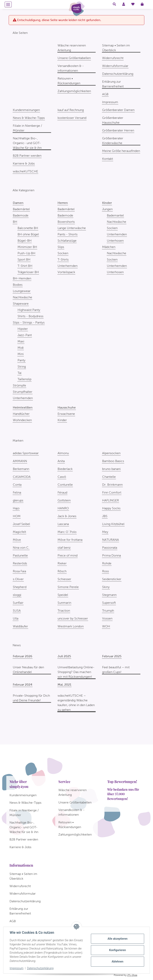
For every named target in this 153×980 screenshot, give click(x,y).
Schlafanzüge (67, 241)
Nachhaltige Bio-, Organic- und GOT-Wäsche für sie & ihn (27, 143)
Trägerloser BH (28, 272)
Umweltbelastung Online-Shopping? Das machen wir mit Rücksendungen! (76, 672)
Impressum (17, 968)
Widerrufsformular (115, 66)
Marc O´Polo (67, 532)
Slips (61, 247)
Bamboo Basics (113, 461)
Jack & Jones (67, 516)
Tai (20, 373)
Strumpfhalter (23, 392)
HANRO (63, 508)
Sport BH (24, 259)
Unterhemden (23, 398)
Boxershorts (66, 222)
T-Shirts (63, 259)
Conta (17, 485)
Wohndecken (22, 420)
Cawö (62, 477)
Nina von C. (21, 548)
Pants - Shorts (68, 234)
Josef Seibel (21, 524)
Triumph (108, 611)
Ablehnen (117, 962)
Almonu (63, 453)
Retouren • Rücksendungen (69, 81)
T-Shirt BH (25, 266)
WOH (106, 626)
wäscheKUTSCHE (25, 171)
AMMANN (20, 461)
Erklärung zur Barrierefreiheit (113, 84)
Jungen (107, 209)
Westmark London (71, 626)
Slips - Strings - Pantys (29, 322)
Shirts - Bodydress (30, 316)
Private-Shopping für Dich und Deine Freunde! (31, 698)
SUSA (17, 611)
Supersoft (109, 603)
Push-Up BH (26, 253)
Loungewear (22, 291)
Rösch (62, 571)
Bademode (21, 215)
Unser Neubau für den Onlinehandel (28, 670)
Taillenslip (24, 379)
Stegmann (109, 595)
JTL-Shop (132, 975)
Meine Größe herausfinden (121, 151)
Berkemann (21, 469)
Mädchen (109, 247)
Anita (61, 461)
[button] (114, 4)
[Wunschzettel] (133, 4)
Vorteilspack (66, 272)
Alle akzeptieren (117, 939)
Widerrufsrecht (113, 58)
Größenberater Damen (118, 110)
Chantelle (109, 477)
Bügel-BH (25, 241)
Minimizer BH (27, 247)
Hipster (23, 329)
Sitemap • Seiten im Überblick (116, 48)
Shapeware (21, 304)
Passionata (110, 548)
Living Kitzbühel (113, 524)
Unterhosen (115, 241)
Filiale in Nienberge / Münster (27, 128)
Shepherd (20, 587)
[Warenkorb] (144, 4)
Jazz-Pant (25, 335)
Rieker (62, 563)
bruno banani (111, 469)
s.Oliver (18, 579)
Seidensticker (112, 579)
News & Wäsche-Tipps (29, 118)
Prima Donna (111, 555)
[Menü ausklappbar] (8, 4)
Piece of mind (68, 555)
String (22, 367)
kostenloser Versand (72, 118)
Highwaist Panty (29, 310)
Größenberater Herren (118, 130)
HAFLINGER (111, 500)
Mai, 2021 (64, 685)
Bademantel (115, 215)
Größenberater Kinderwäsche (113, 141)
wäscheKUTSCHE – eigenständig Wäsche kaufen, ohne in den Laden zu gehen (76, 703)
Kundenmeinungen (26, 110)
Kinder (62, 420)
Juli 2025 (64, 656)
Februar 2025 (112, 656)
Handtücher (21, 414)
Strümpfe (19, 385)
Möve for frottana (70, 540)
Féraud (62, 492)
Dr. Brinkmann (112, 485)
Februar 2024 (23, 685)
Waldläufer (20, 626)
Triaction (64, 611)
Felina (17, 492)
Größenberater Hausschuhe (113, 120)
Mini (21, 354)
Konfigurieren (117, 950)
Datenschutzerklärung (40, 968)
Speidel (63, 595)
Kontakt (108, 159)
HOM (17, 516)
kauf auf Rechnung (71, 110)
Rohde (107, 563)
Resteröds (20, 563)
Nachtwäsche (22, 297)
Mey (105, 532)
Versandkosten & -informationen (71, 68)
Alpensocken (111, 453)
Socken (63, 253)
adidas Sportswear (26, 453)
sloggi (17, 595)
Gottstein (64, 500)
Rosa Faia (19, 571)
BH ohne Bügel (28, 234)
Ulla (16, 618)
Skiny (106, 587)
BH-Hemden (22, 278)
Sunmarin (64, 603)
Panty (21, 360)
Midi (21, 348)
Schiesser (64, 579)
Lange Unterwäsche (72, 228)
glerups (18, 500)
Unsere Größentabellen (74, 58)
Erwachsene (66, 414)
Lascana (63, 524)
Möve (17, 540)
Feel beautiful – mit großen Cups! (116, 670)
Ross (105, 571)
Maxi (21, 341)
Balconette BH (28, 228)
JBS (105, 516)
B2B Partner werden (27, 156)
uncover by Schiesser (73, 618)
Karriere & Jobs (24, 163)
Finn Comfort (112, 492)
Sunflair (18, 603)
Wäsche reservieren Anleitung (72, 48)
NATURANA (111, 540)
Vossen (107, 618)
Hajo (16, 508)
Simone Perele (68, 587)
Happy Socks (111, 508)
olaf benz (64, 548)
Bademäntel (21, 209)
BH (15, 222)
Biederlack (65, 469)
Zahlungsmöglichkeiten (74, 91)
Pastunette (20, 555)
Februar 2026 (23, 656)
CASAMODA (22, 477)
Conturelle (65, 485)
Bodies (18, 285)
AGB (105, 94)
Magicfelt (19, 532)
